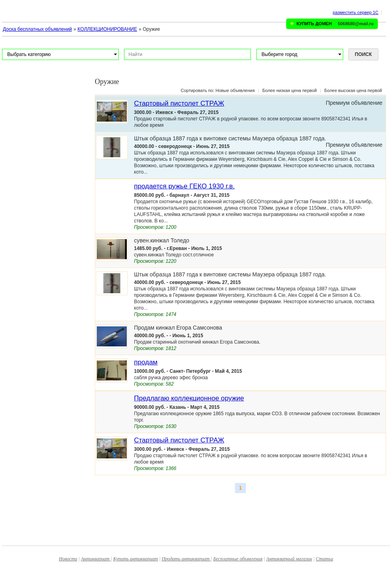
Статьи (325, 559)
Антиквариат (96, 559)
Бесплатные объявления (238, 559)
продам (146, 362)
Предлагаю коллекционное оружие (189, 398)
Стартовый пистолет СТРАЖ (179, 103)
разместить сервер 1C (356, 12)
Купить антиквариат (136, 559)
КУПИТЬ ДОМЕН (314, 24)
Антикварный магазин (289, 559)
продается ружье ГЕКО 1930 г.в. (184, 186)
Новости (68, 559)
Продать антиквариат (186, 559)
